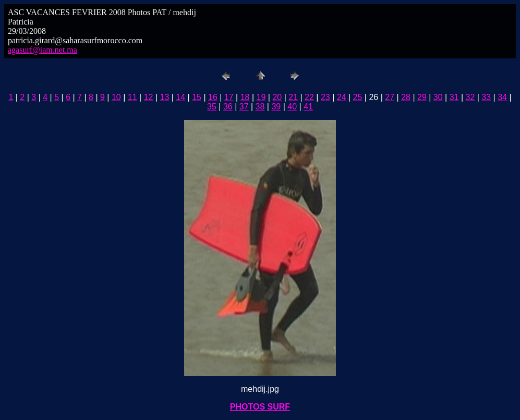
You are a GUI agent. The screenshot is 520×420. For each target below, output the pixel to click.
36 (228, 107)
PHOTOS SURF (260, 407)
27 (390, 97)
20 (277, 97)
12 (149, 97)
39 (276, 107)
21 (293, 97)
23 (325, 97)
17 (229, 97)
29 (422, 97)
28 (406, 97)
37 (244, 107)
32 (470, 97)
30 (438, 97)
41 (308, 107)
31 (454, 97)
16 (213, 97)
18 (245, 97)
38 (260, 107)
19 (261, 97)
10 (116, 97)
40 (292, 107)
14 (180, 97)
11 (132, 97)
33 (486, 97)
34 (502, 97)
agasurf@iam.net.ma (43, 50)
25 (358, 97)
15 (197, 97)
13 (164, 97)
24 (342, 97)
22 (309, 97)
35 (212, 107)
